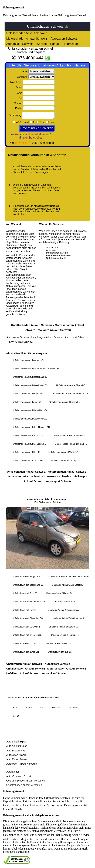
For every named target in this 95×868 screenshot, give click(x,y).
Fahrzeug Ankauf (14, 7)
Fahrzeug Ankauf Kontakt (73, 15)
